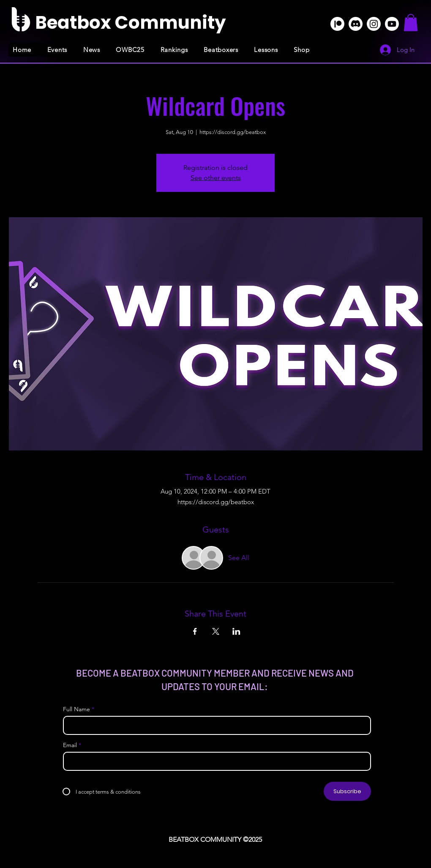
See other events (216, 178)
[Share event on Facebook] (195, 631)
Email (70, 745)
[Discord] (356, 24)
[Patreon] (337, 24)
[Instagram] (374, 24)
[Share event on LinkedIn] (236, 631)
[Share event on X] (216, 631)
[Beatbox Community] (130, 23)
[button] (411, 23)
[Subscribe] (347, 791)
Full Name (76, 709)
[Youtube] (392, 24)
